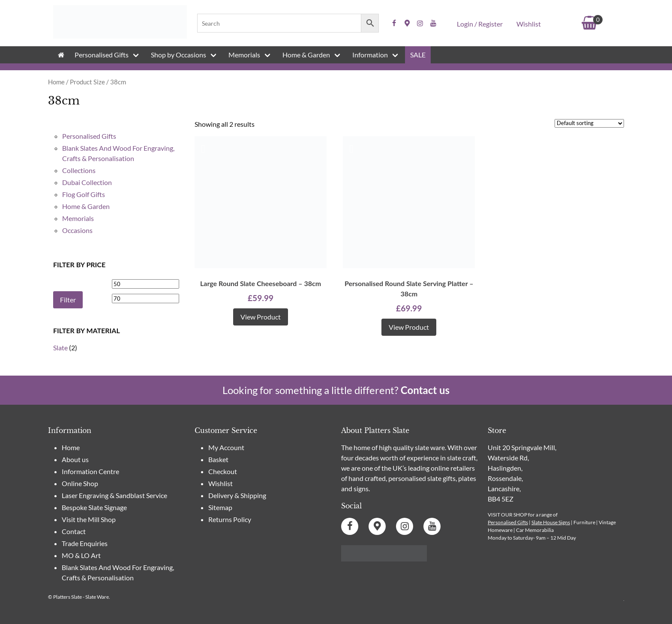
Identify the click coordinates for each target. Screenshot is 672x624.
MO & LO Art (81, 555)
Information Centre (90, 471)
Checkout (223, 471)
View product (261, 317)
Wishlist (529, 24)
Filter (68, 300)
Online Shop (80, 483)
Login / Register (480, 24)
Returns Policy (230, 519)
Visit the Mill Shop (89, 519)
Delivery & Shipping (237, 495)
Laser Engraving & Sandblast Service (114, 495)
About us (75, 459)
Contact (74, 531)
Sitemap (220, 507)
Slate (60, 348)
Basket (218, 459)
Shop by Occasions (178, 55)
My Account (226, 447)
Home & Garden (306, 55)
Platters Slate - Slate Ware (81, 597)
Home (56, 82)
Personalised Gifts (102, 55)
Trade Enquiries (85, 543)
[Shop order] (589, 123)
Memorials (244, 55)
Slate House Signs (551, 522)
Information (370, 55)
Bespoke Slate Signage (94, 507)
